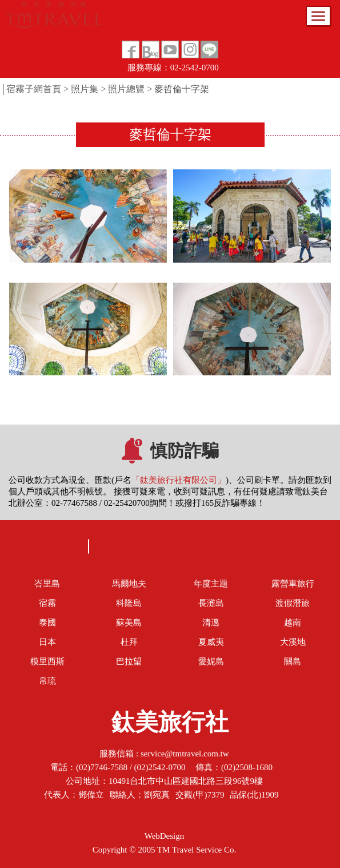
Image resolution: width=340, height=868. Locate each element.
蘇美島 (129, 623)
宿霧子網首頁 (34, 89)
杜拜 (129, 642)
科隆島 (129, 603)
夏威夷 (211, 642)
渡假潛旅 (293, 603)
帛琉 (47, 681)
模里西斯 (47, 661)
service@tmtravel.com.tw (185, 754)
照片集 (85, 89)
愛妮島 (211, 661)
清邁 (211, 623)
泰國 (47, 623)
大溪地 (293, 642)
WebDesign (165, 836)
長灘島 (211, 603)
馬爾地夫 (129, 584)
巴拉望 (129, 661)
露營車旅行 (293, 584)
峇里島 (47, 584)
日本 (47, 642)
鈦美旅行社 (170, 726)
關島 (293, 661)
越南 (293, 623)
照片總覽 (126, 89)
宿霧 (47, 603)
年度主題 (211, 584)
